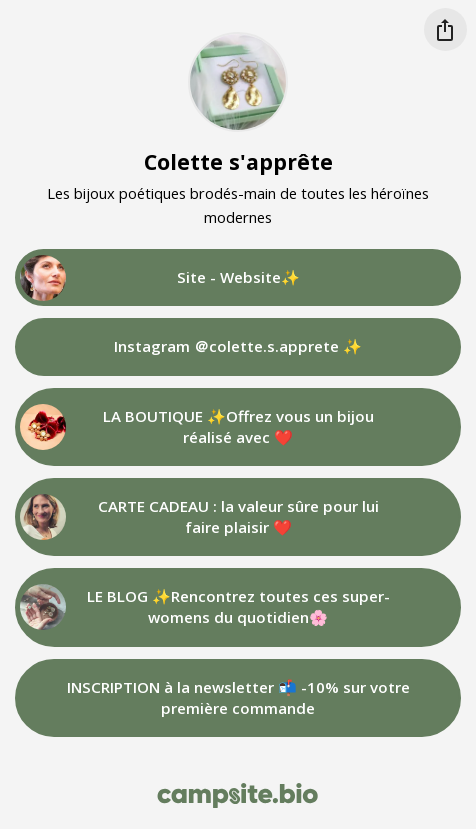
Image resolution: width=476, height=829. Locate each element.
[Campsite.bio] (237, 795)
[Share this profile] (445, 29)
